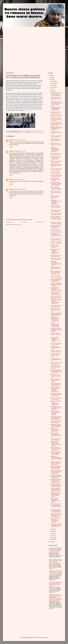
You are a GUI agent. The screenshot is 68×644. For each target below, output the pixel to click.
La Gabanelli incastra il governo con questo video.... (55, 355)
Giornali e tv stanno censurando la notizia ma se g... (56, 360)
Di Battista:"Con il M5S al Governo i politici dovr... (56, 351)
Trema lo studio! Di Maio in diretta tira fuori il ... (56, 422)
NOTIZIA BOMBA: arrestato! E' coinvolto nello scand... (55, 179)
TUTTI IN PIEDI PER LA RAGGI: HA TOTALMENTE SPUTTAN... (56, 520)
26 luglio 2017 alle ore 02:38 (20, 151)
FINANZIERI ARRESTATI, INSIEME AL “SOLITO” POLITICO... (56, 330)
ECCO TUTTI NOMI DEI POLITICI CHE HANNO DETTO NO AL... (56, 124)
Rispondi (11, 147)
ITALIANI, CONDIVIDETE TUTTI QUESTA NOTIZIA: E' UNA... (56, 227)
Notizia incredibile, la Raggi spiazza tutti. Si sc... (56, 363)
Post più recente (9, 222)
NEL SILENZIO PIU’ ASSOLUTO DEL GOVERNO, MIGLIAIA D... (56, 435)
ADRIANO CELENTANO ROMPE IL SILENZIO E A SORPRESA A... (56, 476)
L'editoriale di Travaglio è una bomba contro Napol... (56, 223)
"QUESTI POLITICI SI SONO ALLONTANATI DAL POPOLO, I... (56, 449)
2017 (50, 79)
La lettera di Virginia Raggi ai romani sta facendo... (56, 176)
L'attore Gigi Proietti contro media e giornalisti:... (56, 211)
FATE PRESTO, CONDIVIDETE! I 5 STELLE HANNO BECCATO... (55, 150)
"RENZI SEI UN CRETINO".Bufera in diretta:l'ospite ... (55, 430)
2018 (50, 77)
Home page (24, 222)
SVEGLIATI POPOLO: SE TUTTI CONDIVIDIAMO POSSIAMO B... (56, 403)
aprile (52, 533)
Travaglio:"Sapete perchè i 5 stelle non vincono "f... (56, 344)
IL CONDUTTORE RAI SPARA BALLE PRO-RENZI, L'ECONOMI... (56, 485)
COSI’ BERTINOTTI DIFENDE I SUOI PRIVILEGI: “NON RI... (56, 289)
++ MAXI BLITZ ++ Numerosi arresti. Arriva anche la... (56, 348)
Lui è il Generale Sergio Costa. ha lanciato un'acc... (56, 231)
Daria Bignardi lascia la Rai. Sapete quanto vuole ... (56, 256)
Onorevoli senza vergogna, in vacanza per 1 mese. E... (56, 214)
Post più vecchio (40, 222)
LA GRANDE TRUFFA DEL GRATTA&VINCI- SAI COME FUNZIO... (56, 511)
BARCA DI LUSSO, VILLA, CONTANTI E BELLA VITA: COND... (56, 188)
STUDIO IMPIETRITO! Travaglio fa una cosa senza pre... (55, 367)
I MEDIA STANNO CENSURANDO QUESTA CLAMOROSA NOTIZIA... (56, 444)
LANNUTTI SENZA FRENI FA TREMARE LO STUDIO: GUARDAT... (56, 94)
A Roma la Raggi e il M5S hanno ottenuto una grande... (56, 380)
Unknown (11, 140)
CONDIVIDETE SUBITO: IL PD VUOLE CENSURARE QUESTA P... (56, 235)
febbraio (52, 537)
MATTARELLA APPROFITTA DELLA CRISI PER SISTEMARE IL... (56, 458)
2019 (50, 75)
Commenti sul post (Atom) (16, 224)
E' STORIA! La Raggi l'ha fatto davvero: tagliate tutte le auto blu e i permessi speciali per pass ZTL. (55, 584)
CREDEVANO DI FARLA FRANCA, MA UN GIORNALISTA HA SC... (56, 481)
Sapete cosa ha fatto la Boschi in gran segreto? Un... (56, 140)
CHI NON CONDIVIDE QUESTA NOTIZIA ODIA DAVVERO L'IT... (56, 490)
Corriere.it (27, 110)
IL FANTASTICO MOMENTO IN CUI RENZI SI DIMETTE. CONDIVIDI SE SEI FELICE (55, 549)
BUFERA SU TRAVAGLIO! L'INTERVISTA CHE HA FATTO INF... (56, 285)
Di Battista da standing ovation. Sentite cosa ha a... (56, 207)
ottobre (52, 85)
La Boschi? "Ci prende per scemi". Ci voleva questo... (56, 243)
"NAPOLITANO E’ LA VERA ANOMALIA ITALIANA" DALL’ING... (55, 413)
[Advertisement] (18, 37)
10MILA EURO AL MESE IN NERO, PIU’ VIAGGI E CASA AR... (56, 120)
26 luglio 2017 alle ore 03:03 (19, 179)
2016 (50, 542)
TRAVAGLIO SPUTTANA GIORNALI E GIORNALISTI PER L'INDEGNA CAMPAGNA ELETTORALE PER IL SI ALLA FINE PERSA (56, 597)
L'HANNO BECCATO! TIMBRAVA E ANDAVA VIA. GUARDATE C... (56, 184)
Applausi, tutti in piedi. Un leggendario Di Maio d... (56, 297)
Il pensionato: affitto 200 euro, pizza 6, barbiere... (56, 173)
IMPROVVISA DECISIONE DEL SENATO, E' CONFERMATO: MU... (56, 515)
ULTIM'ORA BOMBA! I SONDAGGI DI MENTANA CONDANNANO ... (55, 390)
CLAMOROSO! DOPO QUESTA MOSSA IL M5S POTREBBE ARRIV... (55, 495)
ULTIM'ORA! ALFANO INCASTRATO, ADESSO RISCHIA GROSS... (56, 103)
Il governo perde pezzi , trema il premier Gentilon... (55, 246)
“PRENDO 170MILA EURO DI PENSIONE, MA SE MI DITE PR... (56, 128)
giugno (52, 529)
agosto (52, 89)
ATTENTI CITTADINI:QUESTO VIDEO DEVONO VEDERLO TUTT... (55, 108)
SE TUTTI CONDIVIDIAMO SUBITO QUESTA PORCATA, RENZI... (55, 325)
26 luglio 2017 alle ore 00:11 (20, 140)
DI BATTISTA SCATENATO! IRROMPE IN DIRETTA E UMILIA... (56, 263)
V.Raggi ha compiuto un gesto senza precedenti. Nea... (55, 268)
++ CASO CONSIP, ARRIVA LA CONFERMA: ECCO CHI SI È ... (55, 339)
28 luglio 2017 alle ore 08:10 (20, 189)
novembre (53, 83)
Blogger (46, 638)
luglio (52, 91)
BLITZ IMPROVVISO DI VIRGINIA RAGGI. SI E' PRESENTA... (56, 408)
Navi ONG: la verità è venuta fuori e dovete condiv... (56, 116)
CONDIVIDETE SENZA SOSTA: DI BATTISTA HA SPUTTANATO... (56, 426)
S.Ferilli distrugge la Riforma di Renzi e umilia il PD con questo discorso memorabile (56, 561)
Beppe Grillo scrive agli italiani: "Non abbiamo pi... (55, 193)
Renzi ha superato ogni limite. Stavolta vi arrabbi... (55, 197)
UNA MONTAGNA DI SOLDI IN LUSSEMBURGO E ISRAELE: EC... (55, 251)
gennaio (52, 539)
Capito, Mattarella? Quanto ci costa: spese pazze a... (56, 259)
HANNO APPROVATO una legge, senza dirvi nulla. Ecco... (56, 166)
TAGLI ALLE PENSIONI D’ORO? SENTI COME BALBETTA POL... (56, 314)
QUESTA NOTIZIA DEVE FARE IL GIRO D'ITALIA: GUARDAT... (56, 294)
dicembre (53, 81)
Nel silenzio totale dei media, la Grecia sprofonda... (56, 169)
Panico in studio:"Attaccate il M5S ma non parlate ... (56, 306)
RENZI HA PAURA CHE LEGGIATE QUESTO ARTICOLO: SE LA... (56, 273)
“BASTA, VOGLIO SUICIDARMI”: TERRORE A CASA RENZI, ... (55, 500)
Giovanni (11, 189)
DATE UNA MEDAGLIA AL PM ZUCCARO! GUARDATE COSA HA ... (56, 219)
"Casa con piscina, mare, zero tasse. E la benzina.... (56, 276)
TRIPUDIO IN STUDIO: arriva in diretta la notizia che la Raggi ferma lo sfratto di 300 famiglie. (56, 572)
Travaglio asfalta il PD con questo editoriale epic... (56, 439)
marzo (52, 535)
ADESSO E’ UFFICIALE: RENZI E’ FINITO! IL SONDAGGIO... (56, 463)
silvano (11, 179)
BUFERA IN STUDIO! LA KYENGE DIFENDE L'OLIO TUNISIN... (56, 453)
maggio (52, 531)
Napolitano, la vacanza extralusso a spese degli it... (56, 334)
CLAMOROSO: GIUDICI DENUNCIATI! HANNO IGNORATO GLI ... (56, 525)
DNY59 (37, 638)
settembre (53, 87)
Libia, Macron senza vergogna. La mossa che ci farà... (56, 133)
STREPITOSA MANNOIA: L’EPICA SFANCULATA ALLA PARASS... (56, 372)
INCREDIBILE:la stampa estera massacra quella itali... (56, 99)
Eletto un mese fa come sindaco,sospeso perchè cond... (56, 376)
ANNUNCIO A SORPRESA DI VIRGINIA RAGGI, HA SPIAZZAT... (56, 472)
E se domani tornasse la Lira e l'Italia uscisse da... (56, 137)
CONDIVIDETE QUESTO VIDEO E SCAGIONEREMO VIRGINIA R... (56, 302)
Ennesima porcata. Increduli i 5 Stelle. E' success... (56, 162)
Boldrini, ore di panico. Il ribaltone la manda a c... (56, 113)
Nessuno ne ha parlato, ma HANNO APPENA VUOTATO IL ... (56, 158)
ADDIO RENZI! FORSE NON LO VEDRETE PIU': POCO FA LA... (55, 468)
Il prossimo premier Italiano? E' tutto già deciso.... (56, 399)
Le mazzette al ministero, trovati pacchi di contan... (56, 239)
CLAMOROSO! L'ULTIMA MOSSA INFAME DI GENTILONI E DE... (56, 418)
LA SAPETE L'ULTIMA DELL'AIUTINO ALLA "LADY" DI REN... (56, 385)
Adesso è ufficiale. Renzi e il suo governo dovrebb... (56, 154)
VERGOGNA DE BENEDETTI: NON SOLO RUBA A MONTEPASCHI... (55, 319)
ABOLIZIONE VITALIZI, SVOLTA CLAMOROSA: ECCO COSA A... (56, 395)
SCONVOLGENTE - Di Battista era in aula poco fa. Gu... (56, 145)
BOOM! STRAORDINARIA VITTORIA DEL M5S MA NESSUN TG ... (56, 280)
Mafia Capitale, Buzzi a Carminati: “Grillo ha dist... (55, 310)
